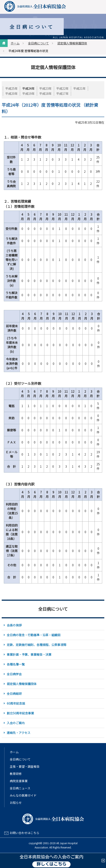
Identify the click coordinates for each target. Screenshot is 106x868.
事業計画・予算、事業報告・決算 (29, 654)
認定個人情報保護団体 (72, 43)
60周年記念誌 (16, 703)
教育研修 (16, 774)
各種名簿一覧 (16, 664)
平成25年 (11, 88)
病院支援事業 (19, 781)
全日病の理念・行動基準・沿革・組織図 (34, 635)
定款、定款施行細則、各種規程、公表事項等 (37, 645)
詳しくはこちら (51, 864)
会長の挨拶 (14, 625)
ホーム (15, 43)
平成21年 (79, 88)
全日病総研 (14, 694)
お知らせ (16, 803)
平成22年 (62, 88)
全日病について (38, 43)
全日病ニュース (20, 788)
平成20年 (11, 93)
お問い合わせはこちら (24, 833)
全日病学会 (14, 674)
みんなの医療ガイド (23, 795)
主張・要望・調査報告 (25, 766)
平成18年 (45, 93)
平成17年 (62, 93)
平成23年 (45, 88)
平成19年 (28, 93)
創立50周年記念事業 (20, 713)
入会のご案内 (16, 723)
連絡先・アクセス (19, 733)
